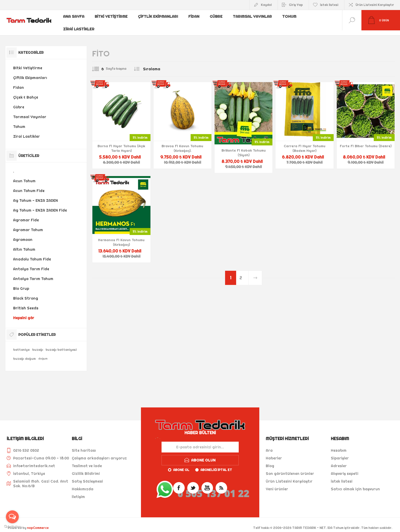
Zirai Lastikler (79, 24)
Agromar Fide (26, 215)
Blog (270, 461)
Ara (269, 446)
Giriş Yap (296, 5)
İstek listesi (342, 476)
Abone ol (181, 465)
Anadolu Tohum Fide (32, 254)
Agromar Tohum (28, 225)
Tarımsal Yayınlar (254, 16)
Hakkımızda (83, 484)
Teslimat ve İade (87, 461)
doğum (43, 354)
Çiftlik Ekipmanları (159, 16)
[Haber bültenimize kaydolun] (200, 442)
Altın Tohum (24, 245)
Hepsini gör (24, 313)
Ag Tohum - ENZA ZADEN (35, 196)
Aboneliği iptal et (216, 465)
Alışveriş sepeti (345, 469)
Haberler (274, 453)
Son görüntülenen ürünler (290, 469)
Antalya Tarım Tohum (33, 274)
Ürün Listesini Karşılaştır (375, 5)
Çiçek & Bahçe (26, 92)
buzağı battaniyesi (61, 345)
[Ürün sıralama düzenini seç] (162, 64)
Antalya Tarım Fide (31, 264)
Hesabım (339, 446)
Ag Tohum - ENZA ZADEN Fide (40, 205)
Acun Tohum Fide (29, 186)
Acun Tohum (24, 176)
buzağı (38, 345)
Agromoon (23, 235)
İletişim (78, 492)
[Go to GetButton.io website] (12, 527)
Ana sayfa (74, 16)
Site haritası (84, 446)
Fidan (195, 16)
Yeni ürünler (277, 484)
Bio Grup (21, 284)
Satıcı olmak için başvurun (355, 484)
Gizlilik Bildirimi (86, 469)
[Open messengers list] (12, 517)
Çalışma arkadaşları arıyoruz (99, 453)
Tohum (291, 16)
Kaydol (266, 5)
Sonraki (255, 273)
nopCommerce (38, 523)
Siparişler (340, 453)
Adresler (339, 461)
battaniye (21, 345)
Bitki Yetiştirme (112, 16)
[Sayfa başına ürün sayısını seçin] (99, 64)
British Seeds (26, 303)
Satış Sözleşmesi (87, 476)
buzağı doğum (24, 354)
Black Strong (26, 293)
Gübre (218, 16)
